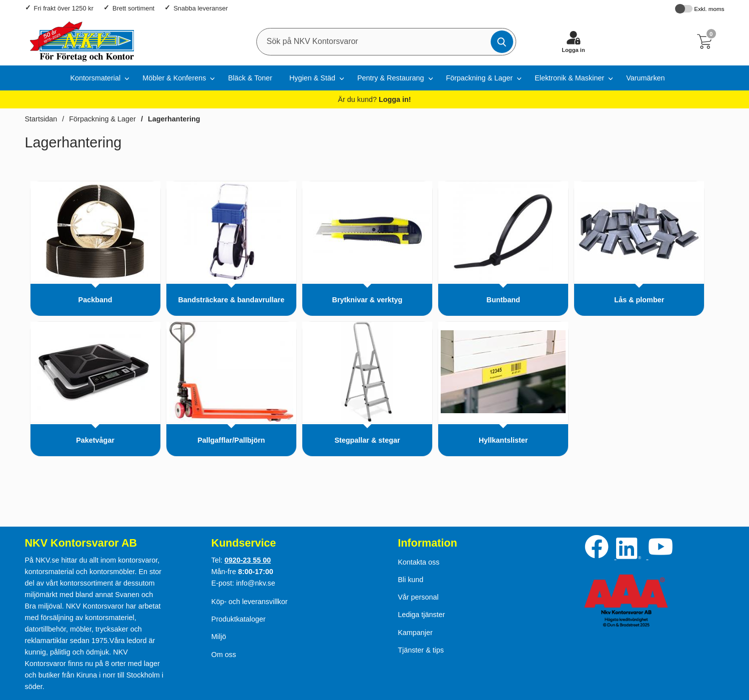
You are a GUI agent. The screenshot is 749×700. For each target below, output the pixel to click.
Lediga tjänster (421, 615)
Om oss (224, 655)
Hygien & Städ (312, 78)
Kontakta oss (418, 562)
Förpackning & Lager (480, 78)
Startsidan (41, 119)
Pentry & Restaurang (391, 78)
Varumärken (645, 78)
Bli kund (410, 580)
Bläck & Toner (250, 78)
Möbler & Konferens (174, 78)
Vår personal (418, 597)
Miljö (219, 637)
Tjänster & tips (421, 650)
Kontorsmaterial (95, 78)
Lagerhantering (174, 119)
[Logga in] (574, 41)
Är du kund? (374, 99)
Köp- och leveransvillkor (250, 602)
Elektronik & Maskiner (569, 78)
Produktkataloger (239, 619)
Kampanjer (415, 633)
